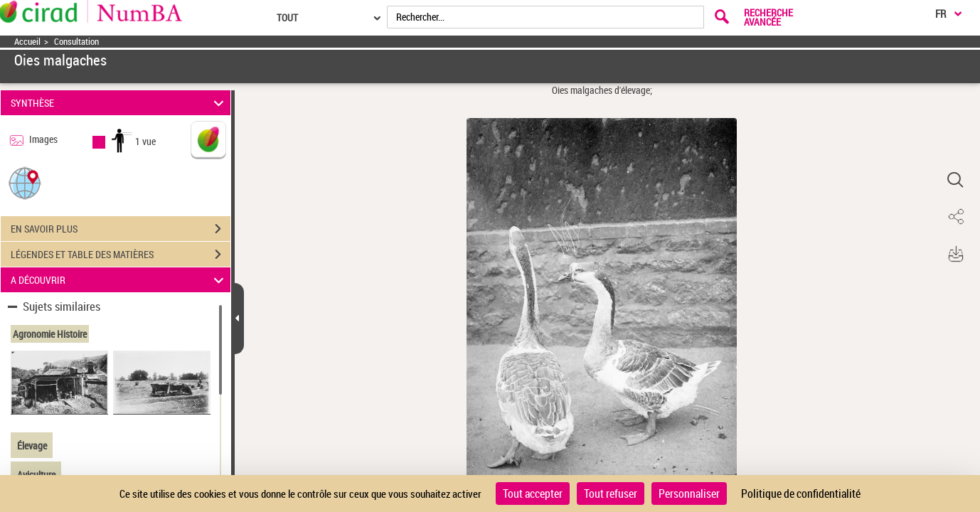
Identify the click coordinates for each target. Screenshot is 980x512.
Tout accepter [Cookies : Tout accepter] (533, 494)
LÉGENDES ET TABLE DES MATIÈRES (121, 255)
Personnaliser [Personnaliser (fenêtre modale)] (689, 494)
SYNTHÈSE (119, 103)
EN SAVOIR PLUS (121, 229)
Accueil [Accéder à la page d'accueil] (27, 42)
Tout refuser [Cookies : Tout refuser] (611, 494)
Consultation (76, 42)
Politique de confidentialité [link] (801, 494)
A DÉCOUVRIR (119, 280)
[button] (25, 182)
